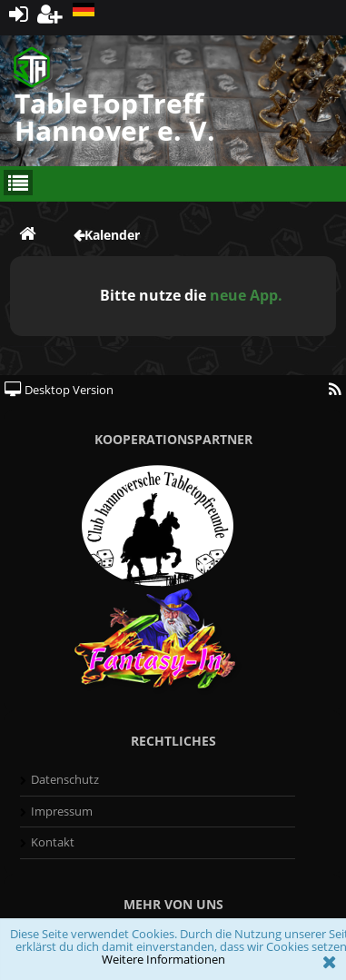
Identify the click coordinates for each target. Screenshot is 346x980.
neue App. (246, 295)
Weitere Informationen (163, 959)
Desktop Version (59, 390)
